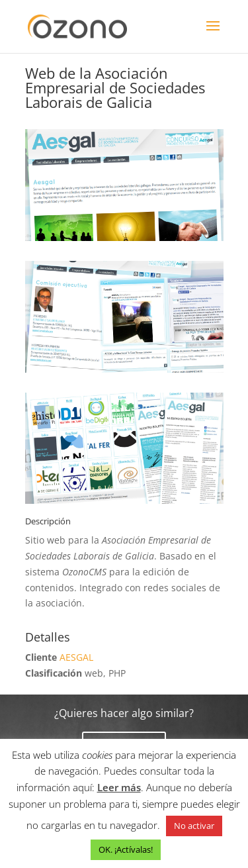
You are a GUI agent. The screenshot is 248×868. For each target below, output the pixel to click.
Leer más (119, 787)
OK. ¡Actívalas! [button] (126, 849)
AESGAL (76, 657)
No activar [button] (194, 826)
